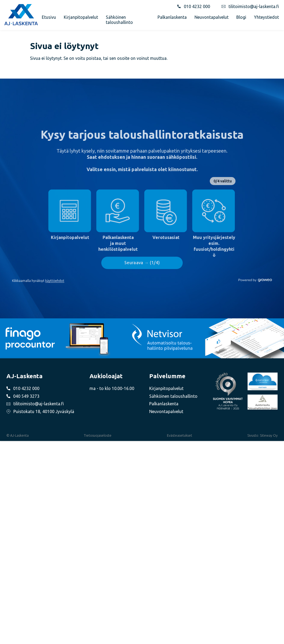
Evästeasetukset (180, 435)
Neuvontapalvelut (212, 17)
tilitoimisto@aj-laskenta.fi (254, 6)
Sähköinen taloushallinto (119, 20)
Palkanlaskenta (172, 17)
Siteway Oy (269, 435)
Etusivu (49, 17)
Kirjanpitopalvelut (81, 17)
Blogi (241, 17)
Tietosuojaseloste (98, 435)
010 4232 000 (197, 6)
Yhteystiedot (266, 17)
